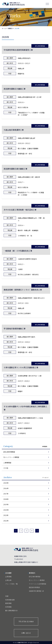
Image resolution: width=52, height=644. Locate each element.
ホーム (4, 28)
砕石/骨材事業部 (9, 452)
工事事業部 (7, 463)
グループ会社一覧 (11, 584)
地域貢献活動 (10, 600)
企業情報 (8, 577)
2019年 (6, 504)
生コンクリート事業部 (11, 457)
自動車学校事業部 (35, 591)
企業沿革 (8, 580)
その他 (6, 468)
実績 (7, 596)
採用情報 (8, 607)
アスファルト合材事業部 (38, 584)
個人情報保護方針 (12, 611)
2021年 (6, 515)
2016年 (6, 488)
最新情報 (8, 603)
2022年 (6, 521)
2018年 (6, 499)
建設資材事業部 (34, 587)
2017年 (6, 494)
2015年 (6, 483)
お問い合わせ (26, 633)
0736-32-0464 (26, 621)
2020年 (6, 510)
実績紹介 (10, 28)
